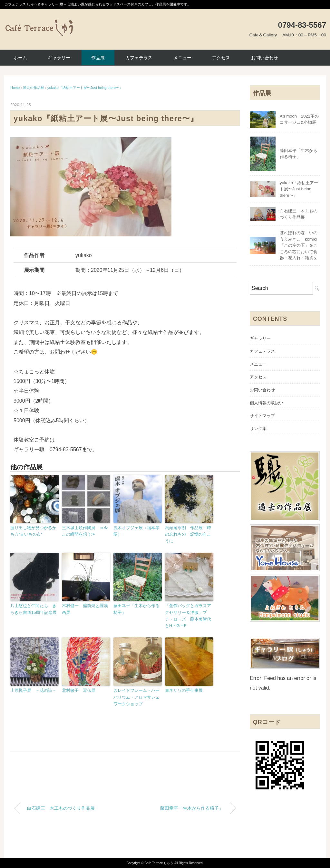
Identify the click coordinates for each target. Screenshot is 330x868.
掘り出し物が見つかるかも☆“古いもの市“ (33, 531)
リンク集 (258, 429)
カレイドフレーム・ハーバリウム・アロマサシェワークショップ (136, 697)
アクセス (221, 58)
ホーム (20, 58)
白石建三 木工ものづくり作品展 (61, 808)
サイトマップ (262, 416)
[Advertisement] (125, 769)
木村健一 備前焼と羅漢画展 (85, 609)
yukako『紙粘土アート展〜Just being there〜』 (85, 88)
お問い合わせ (265, 58)
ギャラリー (59, 58)
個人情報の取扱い (267, 403)
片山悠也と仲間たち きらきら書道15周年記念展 (34, 609)
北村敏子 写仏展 (79, 690)
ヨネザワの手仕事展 (184, 690)
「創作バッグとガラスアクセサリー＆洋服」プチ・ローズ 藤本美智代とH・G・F (188, 616)
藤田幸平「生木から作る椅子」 (136, 609)
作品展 (98, 58)
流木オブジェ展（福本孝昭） (136, 531)
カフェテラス (139, 58)
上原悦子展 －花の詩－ (33, 690)
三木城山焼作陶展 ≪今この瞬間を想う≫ (85, 531)
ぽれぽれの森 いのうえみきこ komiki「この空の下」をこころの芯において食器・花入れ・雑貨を (299, 245)
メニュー (182, 58)
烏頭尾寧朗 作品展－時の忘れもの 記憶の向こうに (188, 534)
